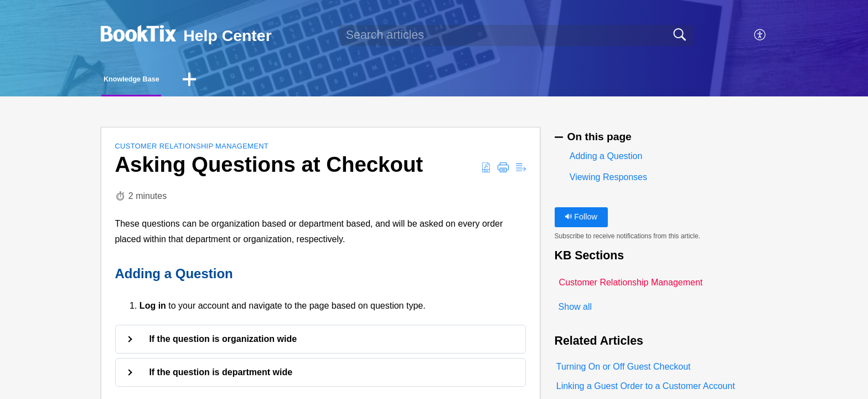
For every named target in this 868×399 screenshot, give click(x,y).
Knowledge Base (156, 81)
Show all (575, 311)
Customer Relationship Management (192, 149)
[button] (760, 35)
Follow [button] (581, 220)
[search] (516, 35)
